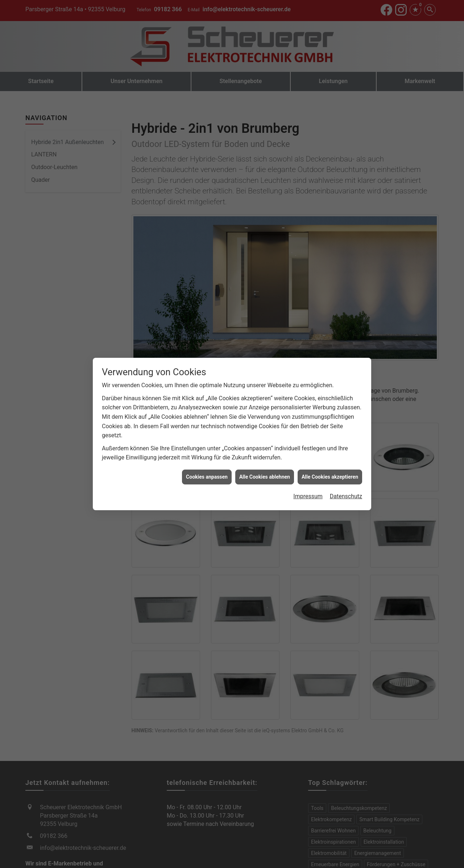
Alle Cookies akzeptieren (330, 474)
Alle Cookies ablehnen (265, 474)
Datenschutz (346, 494)
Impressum (308, 494)
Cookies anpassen (207, 474)
